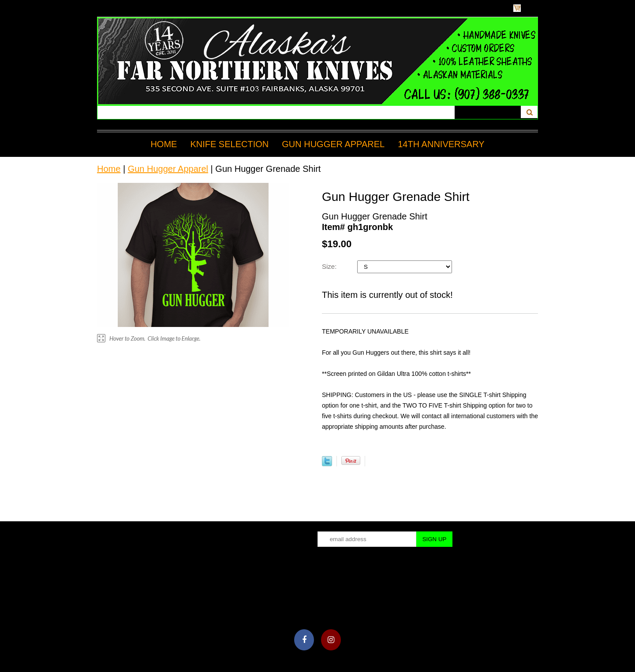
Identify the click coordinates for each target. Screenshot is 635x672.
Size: (330, 266)
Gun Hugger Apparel (333, 144)
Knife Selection (229, 144)
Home (164, 144)
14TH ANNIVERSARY (441, 144)
